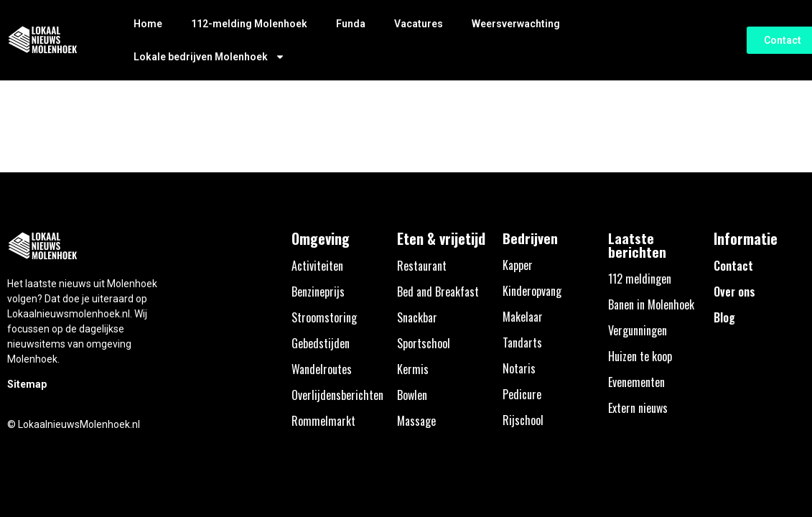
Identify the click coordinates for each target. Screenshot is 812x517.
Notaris (519, 368)
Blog (724, 317)
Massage (416, 421)
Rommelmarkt (323, 421)
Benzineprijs (318, 292)
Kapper (518, 265)
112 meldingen (640, 279)
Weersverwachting (516, 24)
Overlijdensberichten (337, 395)
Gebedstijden (321, 343)
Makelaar (523, 317)
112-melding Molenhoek (249, 24)
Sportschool (424, 343)
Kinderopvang (532, 291)
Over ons (734, 292)
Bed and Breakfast (438, 292)
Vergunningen (638, 330)
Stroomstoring (324, 317)
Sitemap (27, 384)
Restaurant (422, 266)
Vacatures (419, 24)
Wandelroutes (322, 369)
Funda (351, 24)
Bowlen (412, 395)
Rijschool (523, 420)
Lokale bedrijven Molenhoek (209, 57)
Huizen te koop (640, 356)
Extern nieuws (638, 408)
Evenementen (636, 382)
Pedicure (522, 394)
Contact (733, 266)
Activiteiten (317, 266)
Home (148, 24)
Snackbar (417, 317)
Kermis (413, 369)
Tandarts (522, 343)
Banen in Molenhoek (651, 304)
